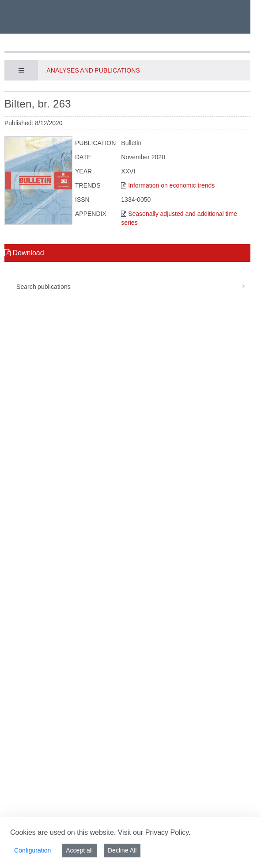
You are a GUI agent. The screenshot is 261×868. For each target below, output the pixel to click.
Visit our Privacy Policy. (154, 832)
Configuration (32, 850)
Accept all (79, 850)
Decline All (122, 850)
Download (24, 253)
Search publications (133, 287)
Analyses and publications (93, 70)
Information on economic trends (171, 185)
